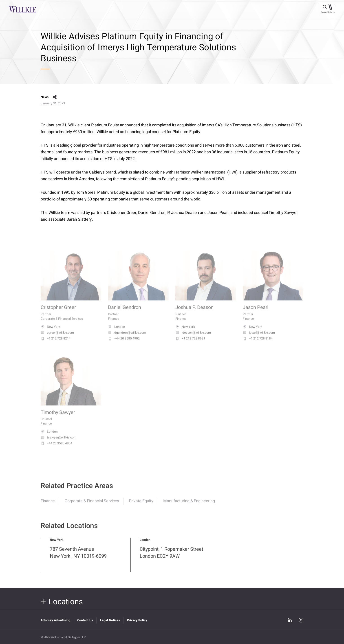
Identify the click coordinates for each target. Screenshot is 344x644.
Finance (48, 504)
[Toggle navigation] (332, 9)
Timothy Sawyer (58, 417)
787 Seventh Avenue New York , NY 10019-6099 (78, 556)
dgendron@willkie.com (127, 337)
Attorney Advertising (55, 620)
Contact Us (85, 620)
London (117, 332)
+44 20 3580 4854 (56, 448)
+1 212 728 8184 (258, 343)
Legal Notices (110, 620)
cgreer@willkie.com (57, 337)
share (55, 97)
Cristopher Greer (58, 312)
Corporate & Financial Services (92, 504)
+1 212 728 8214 (56, 343)
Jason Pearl (256, 312)
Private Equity (141, 504)
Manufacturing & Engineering (189, 504)
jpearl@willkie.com (259, 337)
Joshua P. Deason (194, 312)
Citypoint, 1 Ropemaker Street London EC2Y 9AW (171, 556)
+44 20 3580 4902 (124, 343)
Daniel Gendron (125, 312)
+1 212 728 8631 (190, 343)
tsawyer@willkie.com (58, 442)
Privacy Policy (137, 620)
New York (50, 332)
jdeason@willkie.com (193, 337)
